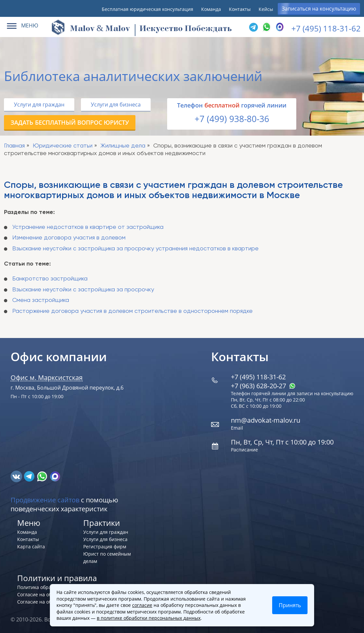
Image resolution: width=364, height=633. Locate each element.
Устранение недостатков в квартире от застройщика (88, 227)
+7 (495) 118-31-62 (326, 28)
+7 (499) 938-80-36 (232, 119)
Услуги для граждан (39, 105)
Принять (290, 605)
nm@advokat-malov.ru (266, 420)
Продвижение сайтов (45, 500)
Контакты (240, 9)
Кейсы (266, 9)
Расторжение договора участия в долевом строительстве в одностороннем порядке (132, 311)
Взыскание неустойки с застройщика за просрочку (83, 290)
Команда (211, 9)
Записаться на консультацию (319, 9)
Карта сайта (31, 547)
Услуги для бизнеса (116, 105)
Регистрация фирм (105, 547)
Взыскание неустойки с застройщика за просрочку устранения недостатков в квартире (135, 249)
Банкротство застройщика (50, 279)
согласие (142, 605)
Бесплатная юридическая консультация (147, 9)
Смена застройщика (41, 300)
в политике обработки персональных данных (149, 618)
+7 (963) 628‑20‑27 (263, 386)
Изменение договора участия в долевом (69, 238)
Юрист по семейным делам (107, 557)
